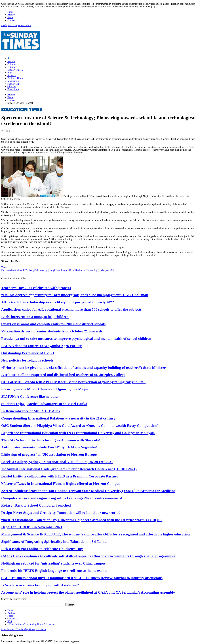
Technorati (81, 270)
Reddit (73, 270)
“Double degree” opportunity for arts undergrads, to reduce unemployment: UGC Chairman (75, 295)
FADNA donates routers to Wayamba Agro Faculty (41, 346)
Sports (12, 75)
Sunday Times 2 (15, 70)
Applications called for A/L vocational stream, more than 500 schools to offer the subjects (71, 309)
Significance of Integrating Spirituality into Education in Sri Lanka (54, 541)
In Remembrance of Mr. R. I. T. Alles (31, 411)
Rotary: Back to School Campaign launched (36, 505)
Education (13, 89)
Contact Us (13, 20)
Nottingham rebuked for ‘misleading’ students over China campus (53, 563)
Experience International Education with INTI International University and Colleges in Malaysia (78, 433)
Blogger (97, 270)
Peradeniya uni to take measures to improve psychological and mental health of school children (76, 338)
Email (21, 270)
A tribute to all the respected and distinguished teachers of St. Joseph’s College (63, 375)
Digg (46, 270)
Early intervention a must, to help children (35, 317)
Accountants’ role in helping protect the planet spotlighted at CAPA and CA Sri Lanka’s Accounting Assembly (88, 592)
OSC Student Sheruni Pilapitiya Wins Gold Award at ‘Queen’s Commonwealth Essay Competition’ (80, 426)
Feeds (10, 17)
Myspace (105, 270)
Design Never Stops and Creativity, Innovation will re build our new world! (61, 513)
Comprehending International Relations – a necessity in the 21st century (58, 418)
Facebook (6, 270)
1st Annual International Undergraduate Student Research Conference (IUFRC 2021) (69, 469)
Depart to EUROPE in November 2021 (32, 527)
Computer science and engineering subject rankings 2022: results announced (62, 498)
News (11, 61)
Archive (11, 15)
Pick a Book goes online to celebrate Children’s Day (42, 549)
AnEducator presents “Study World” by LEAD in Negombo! (49, 447)
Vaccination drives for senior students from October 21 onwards (52, 331)
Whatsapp (29, 270)
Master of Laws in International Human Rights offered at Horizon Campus (61, 484)
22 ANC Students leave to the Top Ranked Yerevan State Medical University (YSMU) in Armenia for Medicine (88, 491)
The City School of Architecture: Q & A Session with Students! (51, 440)
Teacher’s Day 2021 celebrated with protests (36, 288)
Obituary (12, 87)
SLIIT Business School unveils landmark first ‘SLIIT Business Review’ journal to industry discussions (82, 578)
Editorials (12, 25)
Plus (10, 73)
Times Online (24, 25)
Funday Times (14, 84)
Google (52, 270)
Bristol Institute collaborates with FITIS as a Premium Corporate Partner (60, 476)
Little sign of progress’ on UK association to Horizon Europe (49, 454)
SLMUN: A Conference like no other (30, 396)
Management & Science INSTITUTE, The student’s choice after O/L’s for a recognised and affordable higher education (95, 534)
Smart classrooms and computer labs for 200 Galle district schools (53, 324)
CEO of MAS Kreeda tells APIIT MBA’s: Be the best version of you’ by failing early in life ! (73, 382)
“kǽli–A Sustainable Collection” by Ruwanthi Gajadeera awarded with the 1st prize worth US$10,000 (82, 520)
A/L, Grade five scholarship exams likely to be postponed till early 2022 (58, 302)
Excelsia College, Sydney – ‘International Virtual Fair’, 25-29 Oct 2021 (57, 462)
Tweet (4, 267)
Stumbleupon (63, 270)
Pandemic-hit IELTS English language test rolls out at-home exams (54, 571)
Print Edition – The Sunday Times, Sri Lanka (31, 624)
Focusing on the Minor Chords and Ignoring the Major (45, 389)
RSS (112, 270)
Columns (12, 64)
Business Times (15, 78)
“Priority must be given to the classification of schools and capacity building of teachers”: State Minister (83, 368)
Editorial (12, 67)
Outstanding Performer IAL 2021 (28, 353)
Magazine (13, 81)
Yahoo (90, 270)
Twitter (14, 270)
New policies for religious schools (27, 360)
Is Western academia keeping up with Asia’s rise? (40, 585)
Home (10, 12)
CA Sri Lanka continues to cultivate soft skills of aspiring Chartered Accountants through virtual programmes (88, 556)
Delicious (39, 270)
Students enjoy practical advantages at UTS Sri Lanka (44, 404)
